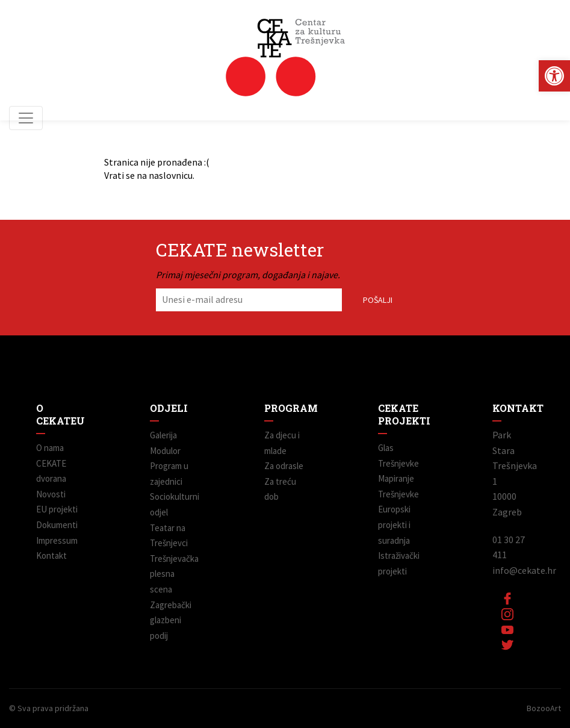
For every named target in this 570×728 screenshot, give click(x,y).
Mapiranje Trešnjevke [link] (398, 486)
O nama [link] (50, 448)
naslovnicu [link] (171, 175)
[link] (554, 76)
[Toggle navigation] (26, 118)
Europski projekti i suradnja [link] (394, 524)
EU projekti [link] (57, 509)
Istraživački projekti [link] (399, 563)
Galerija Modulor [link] (165, 443)
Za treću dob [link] (280, 489)
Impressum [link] (57, 540)
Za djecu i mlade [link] (282, 443)
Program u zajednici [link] (169, 474)
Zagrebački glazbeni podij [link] (171, 620)
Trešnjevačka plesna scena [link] (171, 574)
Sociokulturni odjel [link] (171, 504)
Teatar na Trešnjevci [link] (169, 536)
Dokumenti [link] (57, 525)
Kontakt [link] (51, 555)
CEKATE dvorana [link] (51, 471)
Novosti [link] (51, 494)
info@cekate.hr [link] (524, 570)
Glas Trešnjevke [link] (398, 456)
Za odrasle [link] (284, 466)
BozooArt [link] (544, 708)
